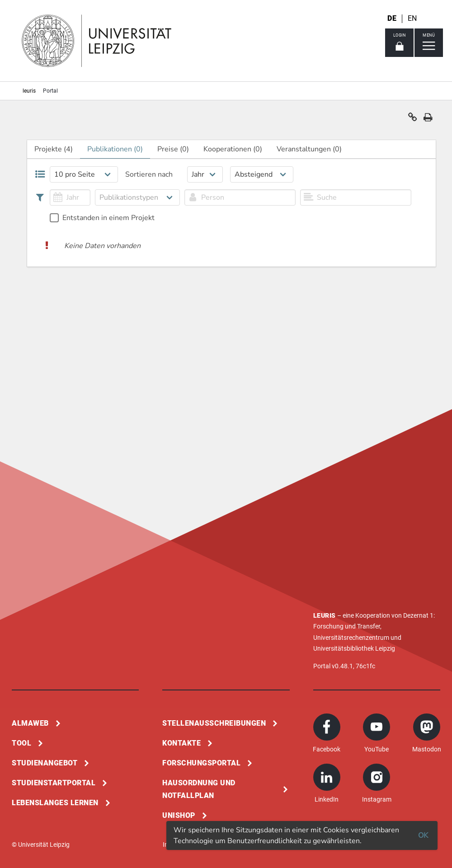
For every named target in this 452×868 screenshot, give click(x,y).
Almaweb (30, 723)
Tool (21, 743)
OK (423, 835)
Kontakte (181, 743)
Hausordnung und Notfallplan (199, 789)
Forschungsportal (201, 763)
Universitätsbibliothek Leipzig (354, 648)
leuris (29, 91)
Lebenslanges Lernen (55, 803)
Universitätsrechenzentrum (351, 638)
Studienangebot (45, 763)
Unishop (179, 815)
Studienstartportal (54, 783)
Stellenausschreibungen (214, 723)
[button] (413, 119)
